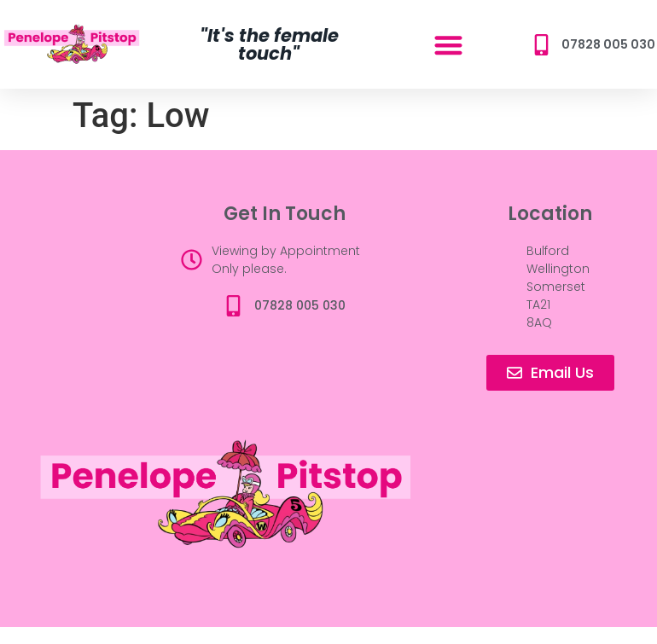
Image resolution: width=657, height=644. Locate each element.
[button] (448, 45)
